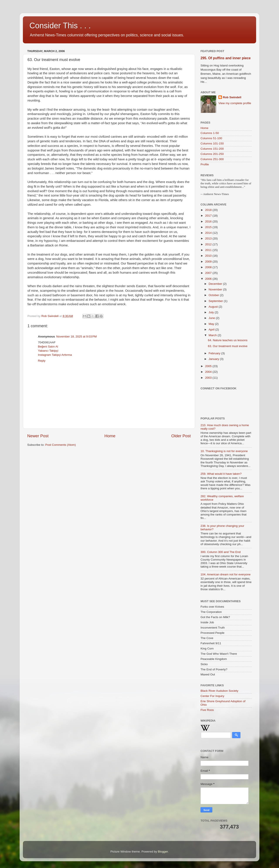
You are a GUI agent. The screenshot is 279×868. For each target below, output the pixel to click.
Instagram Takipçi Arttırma (55, 355)
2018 (209, 210)
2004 (209, 372)
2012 (209, 244)
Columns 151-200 (212, 149)
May (212, 324)
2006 (209, 279)
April (212, 330)
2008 (209, 267)
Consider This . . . (60, 26)
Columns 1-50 (210, 133)
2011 (209, 250)
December (216, 284)
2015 (209, 227)
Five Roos (207, 710)
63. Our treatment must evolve (228, 346)
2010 (209, 256)
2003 (209, 378)
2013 (209, 238)
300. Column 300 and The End (221, 552)
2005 (209, 366)
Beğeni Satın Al (48, 347)
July (212, 312)
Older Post (181, 436)
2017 (209, 216)
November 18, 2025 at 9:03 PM (77, 337)
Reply (42, 361)
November (216, 289)
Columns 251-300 (212, 159)
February (215, 353)
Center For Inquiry (212, 696)
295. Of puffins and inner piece (226, 58)
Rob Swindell (232, 97)
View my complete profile (235, 103)
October (214, 295)
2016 (209, 221)
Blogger (163, 852)
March (213, 335)
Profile (205, 164)
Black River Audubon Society (219, 691)
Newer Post (38, 436)
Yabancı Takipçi (48, 351)
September (216, 301)
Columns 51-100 (211, 138)
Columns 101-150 (212, 143)
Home (110, 436)
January (214, 359)
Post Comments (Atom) (61, 445)
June (212, 318)
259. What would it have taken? (221, 474)
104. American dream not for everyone (226, 574)
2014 (209, 233)
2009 (209, 262)
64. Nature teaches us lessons (228, 340)
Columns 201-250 (212, 154)
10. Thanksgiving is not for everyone (224, 451)
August (214, 307)
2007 (209, 273)
